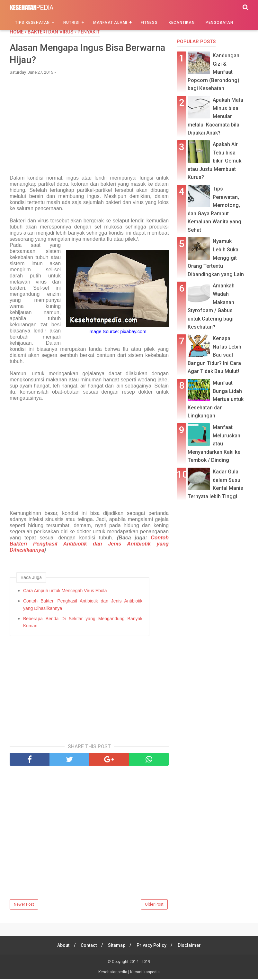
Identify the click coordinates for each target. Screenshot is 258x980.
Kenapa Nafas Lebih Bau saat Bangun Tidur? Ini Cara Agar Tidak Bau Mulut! (214, 355)
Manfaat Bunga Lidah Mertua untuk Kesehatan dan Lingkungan (216, 399)
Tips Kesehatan (32, 23)
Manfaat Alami (110, 23)
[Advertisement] (89, 129)
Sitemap (117, 946)
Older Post (154, 905)
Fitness (149, 23)
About (61, 946)
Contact (88, 946)
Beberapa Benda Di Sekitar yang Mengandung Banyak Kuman (83, 623)
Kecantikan (182, 23)
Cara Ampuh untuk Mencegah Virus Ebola (65, 592)
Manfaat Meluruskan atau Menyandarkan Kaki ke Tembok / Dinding (214, 444)
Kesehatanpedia (113, 973)
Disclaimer (191, 946)
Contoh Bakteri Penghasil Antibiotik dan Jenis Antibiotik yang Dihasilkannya (89, 545)
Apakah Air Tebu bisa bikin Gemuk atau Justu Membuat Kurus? (214, 161)
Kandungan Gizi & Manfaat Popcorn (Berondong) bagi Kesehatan (214, 72)
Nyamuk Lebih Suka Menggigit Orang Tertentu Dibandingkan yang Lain (216, 258)
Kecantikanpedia (145, 973)
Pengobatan (219, 23)
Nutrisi (71, 23)
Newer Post (24, 905)
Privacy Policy (152, 946)
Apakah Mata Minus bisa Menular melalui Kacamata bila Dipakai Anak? (215, 116)
